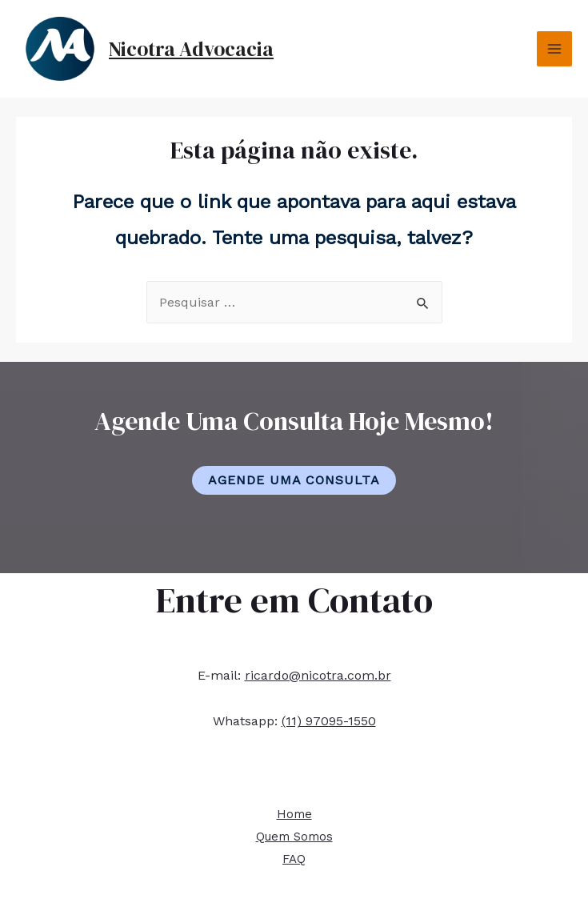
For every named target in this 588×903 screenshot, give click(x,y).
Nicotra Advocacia (191, 49)
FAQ (294, 859)
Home (294, 814)
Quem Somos (294, 837)
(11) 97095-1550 (329, 721)
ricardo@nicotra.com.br (318, 675)
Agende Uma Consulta (294, 480)
